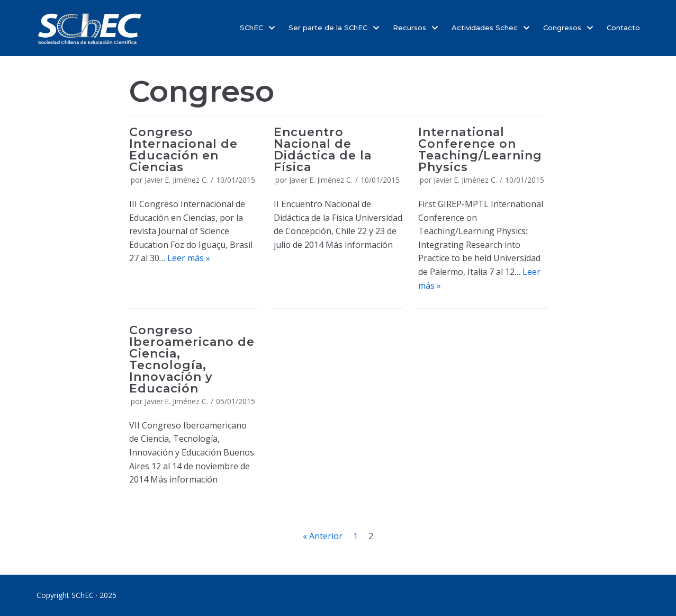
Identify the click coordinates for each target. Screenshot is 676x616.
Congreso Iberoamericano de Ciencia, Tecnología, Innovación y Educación (192, 359)
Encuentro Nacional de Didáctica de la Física (323, 150)
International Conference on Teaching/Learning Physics (480, 150)
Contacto (623, 28)
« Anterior (323, 536)
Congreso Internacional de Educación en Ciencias (183, 150)
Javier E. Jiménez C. (176, 180)
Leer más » (189, 258)
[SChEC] (89, 28)
